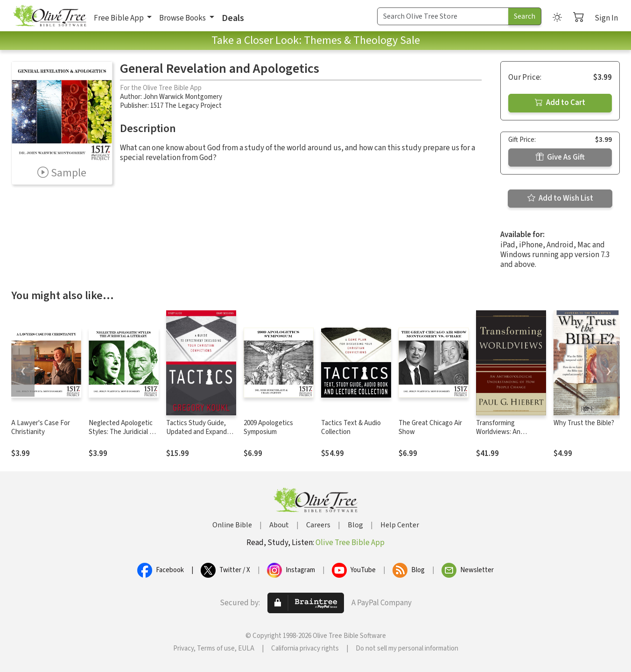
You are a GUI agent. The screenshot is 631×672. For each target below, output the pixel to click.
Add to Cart (560, 103)
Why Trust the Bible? (584, 423)
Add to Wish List (560, 198)
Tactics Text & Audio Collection (351, 427)
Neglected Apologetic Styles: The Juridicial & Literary (121, 432)
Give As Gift (560, 157)
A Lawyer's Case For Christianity (41, 427)
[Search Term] (443, 16)
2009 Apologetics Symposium (268, 427)
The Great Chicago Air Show (430, 427)
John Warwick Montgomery (183, 97)
